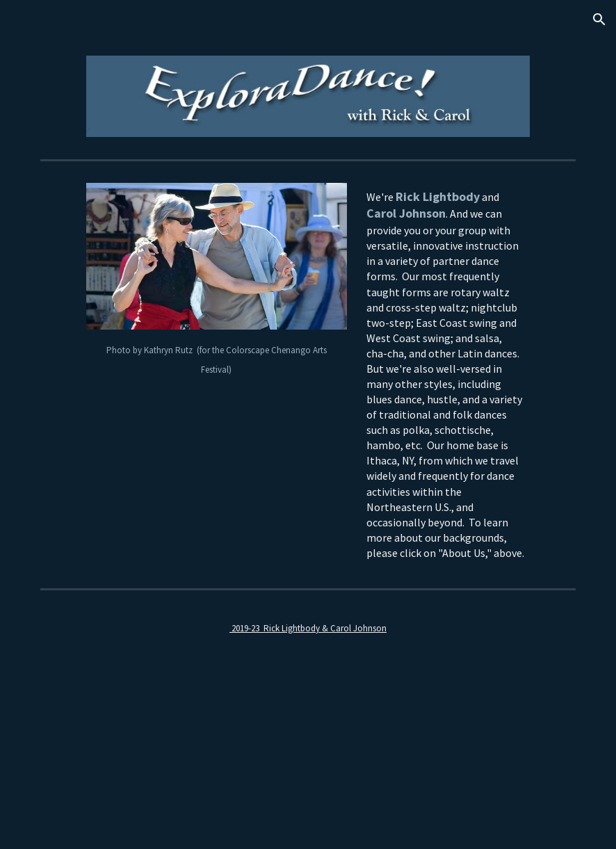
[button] (599, 19)
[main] (217, 359)
